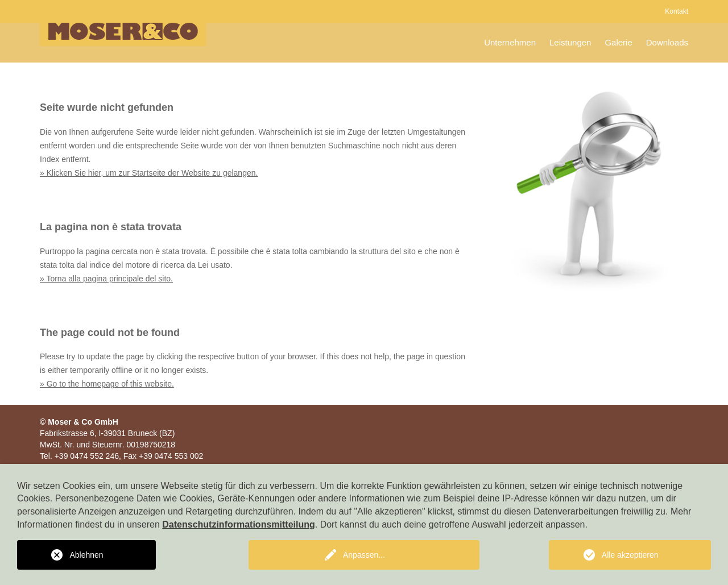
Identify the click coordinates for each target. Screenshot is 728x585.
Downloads (667, 42)
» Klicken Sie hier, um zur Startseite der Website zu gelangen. (149, 173)
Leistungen (570, 42)
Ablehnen (86, 555)
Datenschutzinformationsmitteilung (238, 524)
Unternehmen (510, 42)
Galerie (618, 42)
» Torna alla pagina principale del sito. (106, 279)
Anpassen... (364, 555)
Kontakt (677, 11)
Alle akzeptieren (630, 555)
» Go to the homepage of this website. (107, 384)
